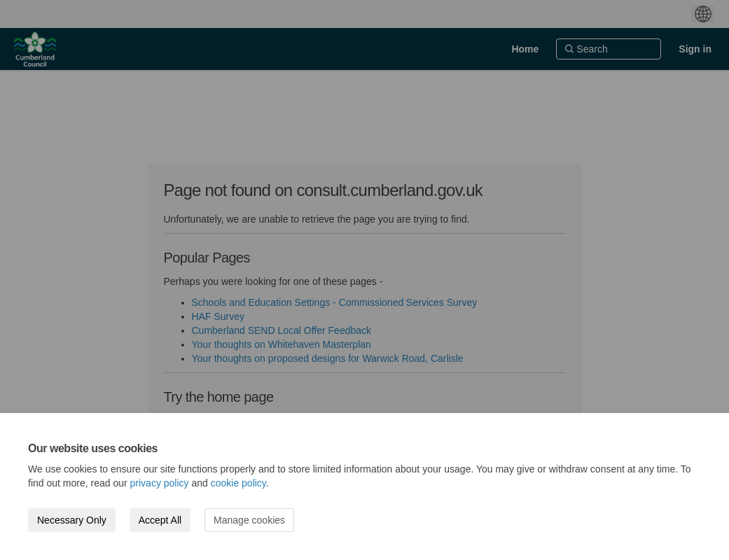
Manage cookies (249, 520)
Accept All (160, 520)
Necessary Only (72, 520)
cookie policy (238, 483)
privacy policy (160, 483)
